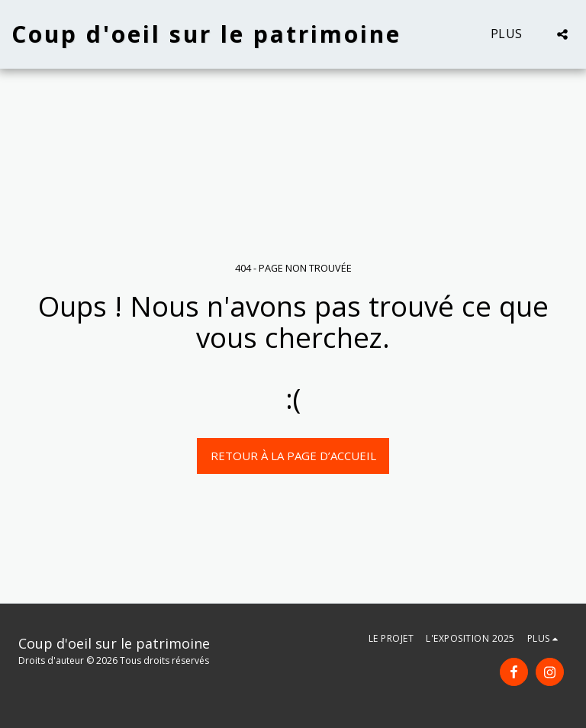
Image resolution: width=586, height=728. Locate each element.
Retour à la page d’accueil (293, 456)
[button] (562, 34)
